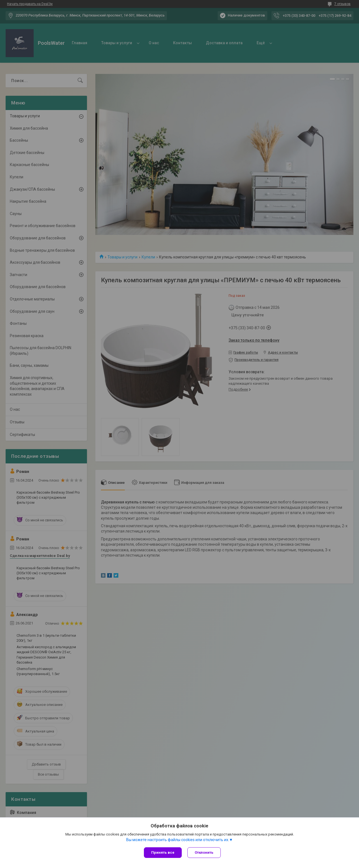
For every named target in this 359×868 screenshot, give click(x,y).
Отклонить (204, 852)
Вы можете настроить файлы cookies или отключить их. (178, 840)
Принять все (163, 852)
